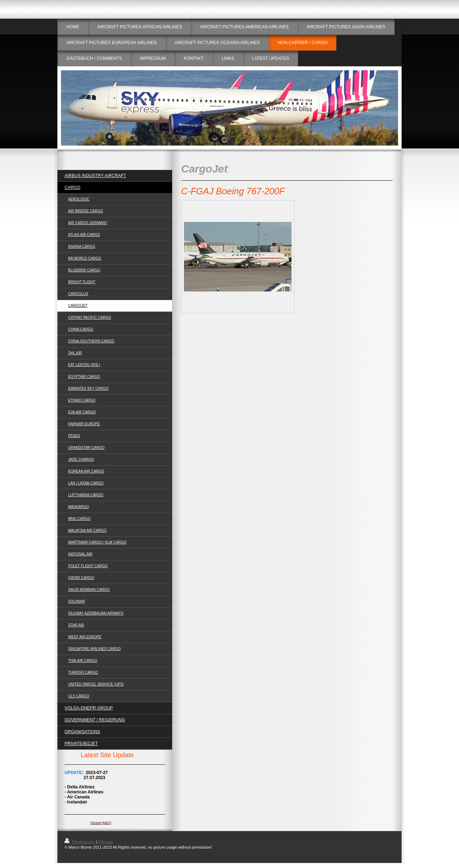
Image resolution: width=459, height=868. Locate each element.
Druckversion (80, 842)
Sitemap (105, 842)
